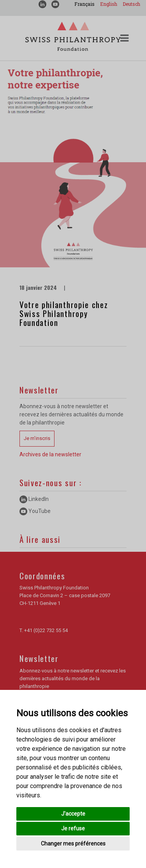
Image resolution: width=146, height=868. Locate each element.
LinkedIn (34, 499)
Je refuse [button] (73, 828)
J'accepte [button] (73, 814)
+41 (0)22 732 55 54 (46, 630)
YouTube (35, 511)
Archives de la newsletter (50, 454)
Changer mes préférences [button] (73, 844)
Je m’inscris (37, 438)
